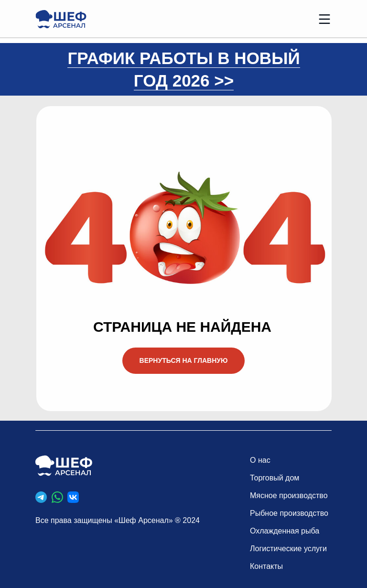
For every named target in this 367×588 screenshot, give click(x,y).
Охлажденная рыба (285, 531)
